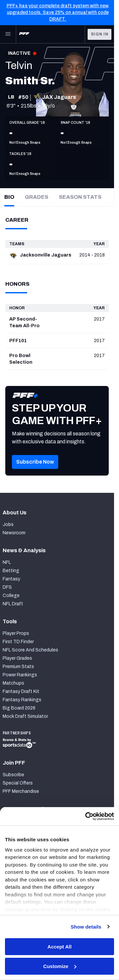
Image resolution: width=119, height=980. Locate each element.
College (11, 596)
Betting (11, 571)
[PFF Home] (24, 34)
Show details (86, 927)
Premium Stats (18, 667)
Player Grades (17, 658)
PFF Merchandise (21, 791)
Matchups (13, 683)
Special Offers (18, 783)
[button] (35, 472)
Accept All (60, 947)
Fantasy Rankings (22, 700)
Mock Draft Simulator (25, 716)
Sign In (100, 34)
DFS (7, 587)
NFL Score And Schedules (30, 650)
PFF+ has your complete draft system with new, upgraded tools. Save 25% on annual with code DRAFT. (58, 12)
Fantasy (11, 579)
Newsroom (14, 533)
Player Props (16, 633)
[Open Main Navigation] (8, 34)
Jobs (8, 525)
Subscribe (13, 775)
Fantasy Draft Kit (21, 691)
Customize (60, 966)
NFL (7, 562)
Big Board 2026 (19, 708)
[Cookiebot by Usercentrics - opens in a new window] (86, 816)
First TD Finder (18, 642)
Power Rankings (20, 675)
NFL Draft (13, 604)
